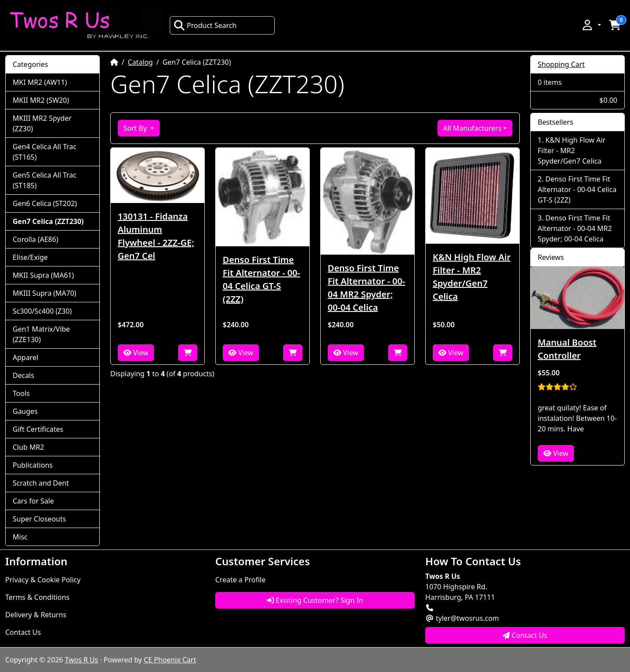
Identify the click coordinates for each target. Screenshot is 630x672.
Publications (33, 465)
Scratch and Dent (41, 483)
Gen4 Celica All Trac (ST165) (45, 152)
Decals (23, 375)
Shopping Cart (561, 64)
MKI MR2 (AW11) (40, 82)
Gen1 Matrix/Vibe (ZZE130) (41, 334)
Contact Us (23, 632)
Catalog (140, 62)
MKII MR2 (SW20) (41, 100)
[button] (591, 25)
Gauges (25, 411)
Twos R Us (81, 660)
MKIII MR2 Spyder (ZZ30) (42, 123)
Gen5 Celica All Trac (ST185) (45, 180)
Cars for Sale (33, 501)
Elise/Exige (30, 257)
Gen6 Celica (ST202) (45, 203)
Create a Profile (240, 580)
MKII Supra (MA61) (43, 275)
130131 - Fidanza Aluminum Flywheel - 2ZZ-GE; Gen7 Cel (156, 236)
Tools (21, 393)
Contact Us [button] (525, 635)
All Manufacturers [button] (472, 128)
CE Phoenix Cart (170, 660)
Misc (20, 537)
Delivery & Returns (36, 615)
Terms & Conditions (37, 597)
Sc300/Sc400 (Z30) (42, 311)
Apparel (25, 357)
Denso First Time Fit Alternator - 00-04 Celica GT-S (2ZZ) (261, 279)
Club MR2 (28, 447)
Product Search (205, 25)
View (136, 353)
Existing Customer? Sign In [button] (315, 600)
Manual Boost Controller (567, 349)
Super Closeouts (39, 519)
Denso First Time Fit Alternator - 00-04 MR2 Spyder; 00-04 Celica (366, 288)
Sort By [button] (136, 128)
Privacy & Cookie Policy (43, 580)
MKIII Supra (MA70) (44, 293)
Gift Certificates (38, 429)
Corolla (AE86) (35, 239)
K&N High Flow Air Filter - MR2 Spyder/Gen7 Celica (472, 277)
